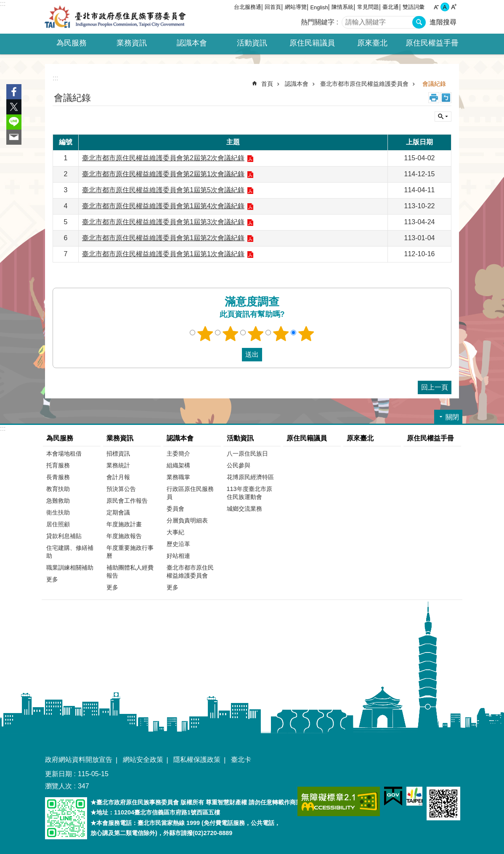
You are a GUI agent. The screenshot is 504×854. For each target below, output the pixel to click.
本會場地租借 (64, 454)
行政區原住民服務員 (190, 493)
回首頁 (273, 7)
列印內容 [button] (434, 98)
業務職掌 (178, 477)
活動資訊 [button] (252, 43)
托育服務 (58, 465)
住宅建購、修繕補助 (70, 552)
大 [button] (454, 7)
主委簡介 (178, 454)
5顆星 (306, 334)
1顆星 (205, 334)
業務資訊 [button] (132, 43)
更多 (52, 579)
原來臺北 (372, 43)
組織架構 (178, 465)
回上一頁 (435, 387)
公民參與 (239, 465)
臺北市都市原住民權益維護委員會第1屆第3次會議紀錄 (163, 222)
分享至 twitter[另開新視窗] (14, 107)
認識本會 (297, 84)
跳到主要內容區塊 (4, 4)
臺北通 (391, 7)
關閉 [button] (443, 117)
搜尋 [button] (419, 22)
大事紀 (175, 532)
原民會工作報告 (127, 501)
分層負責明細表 (187, 520)
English (319, 7)
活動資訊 (240, 438)
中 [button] (445, 7)
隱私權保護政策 (197, 760)
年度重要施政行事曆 (130, 552)
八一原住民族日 (247, 454)
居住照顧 (58, 524)
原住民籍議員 (312, 43)
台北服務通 (248, 7)
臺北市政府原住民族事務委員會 (115, 17)
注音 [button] (446, 98)
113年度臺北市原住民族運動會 (249, 493)
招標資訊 (118, 454)
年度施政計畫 (124, 524)
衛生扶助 (58, 512)
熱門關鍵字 (318, 22)
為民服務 (60, 438)
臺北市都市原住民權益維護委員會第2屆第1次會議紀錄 (163, 174)
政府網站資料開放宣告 (79, 760)
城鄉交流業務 (244, 509)
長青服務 (58, 477)
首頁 (267, 84)
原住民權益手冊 (432, 43)
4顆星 (281, 334)
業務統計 (118, 465)
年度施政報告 (124, 536)
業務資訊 (120, 438)
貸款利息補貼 (64, 536)
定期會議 (118, 512)
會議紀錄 (434, 84)
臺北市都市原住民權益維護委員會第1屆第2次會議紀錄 (163, 238)
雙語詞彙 (414, 7)
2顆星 (231, 334)
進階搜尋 (443, 22)
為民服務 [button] (72, 43)
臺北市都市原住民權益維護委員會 (364, 84)
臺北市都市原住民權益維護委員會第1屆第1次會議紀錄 (163, 254)
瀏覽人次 (58, 786)
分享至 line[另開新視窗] (14, 122)
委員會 (175, 509)
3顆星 (256, 334)
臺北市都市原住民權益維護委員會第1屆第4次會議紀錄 (163, 206)
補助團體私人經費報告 (130, 572)
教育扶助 (58, 489)
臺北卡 (241, 760)
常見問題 (368, 7)
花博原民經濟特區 (250, 477)
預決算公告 (121, 489)
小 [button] (436, 7)
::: (3, 4)
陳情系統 (342, 7)
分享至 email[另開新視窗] (14, 137)
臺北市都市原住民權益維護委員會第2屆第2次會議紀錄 (163, 158)
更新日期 (58, 774)
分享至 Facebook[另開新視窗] (14, 92)
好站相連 (178, 556)
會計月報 (118, 477)
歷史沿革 (178, 544)
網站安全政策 (143, 760)
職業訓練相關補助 (70, 568)
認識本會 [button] (192, 43)
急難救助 (58, 501)
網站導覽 (296, 7)
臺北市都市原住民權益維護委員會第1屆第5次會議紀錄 (163, 190)
